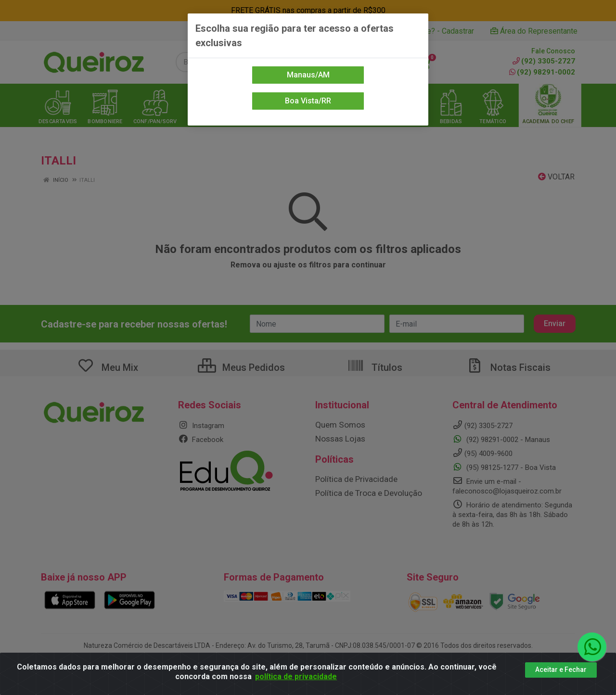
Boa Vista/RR (308, 101)
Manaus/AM (308, 75)
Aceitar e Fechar (561, 670)
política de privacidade (296, 676)
